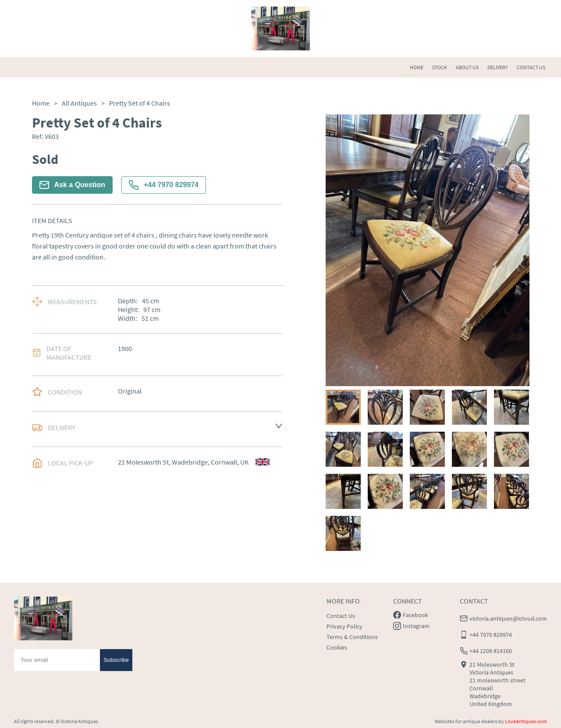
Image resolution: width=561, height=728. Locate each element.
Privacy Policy (344, 626)
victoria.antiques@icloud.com (508, 618)
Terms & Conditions (352, 637)
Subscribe (116, 660)
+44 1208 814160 (491, 651)
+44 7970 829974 (164, 185)
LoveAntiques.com (526, 721)
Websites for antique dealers (466, 721)
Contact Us (341, 616)
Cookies (337, 647)
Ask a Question (72, 185)
